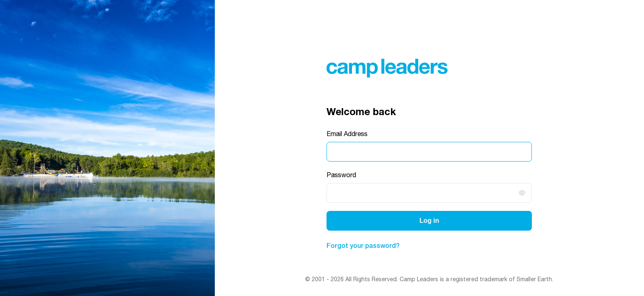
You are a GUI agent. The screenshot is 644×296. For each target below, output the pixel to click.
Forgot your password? (363, 245)
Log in (429, 221)
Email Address (347, 134)
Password (341, 175)
